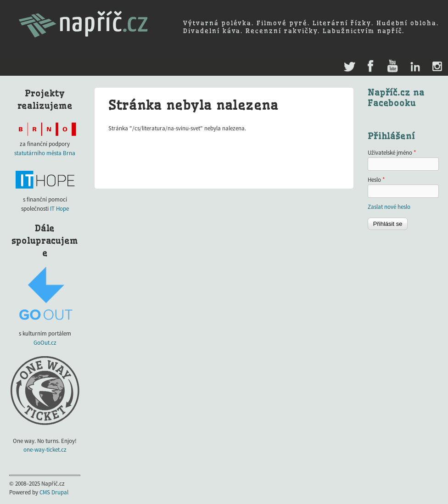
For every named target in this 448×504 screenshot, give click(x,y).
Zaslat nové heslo (389, 207)
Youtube (392, 67)
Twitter (349, 62)
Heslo (376, 180)
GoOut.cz (45, 343)
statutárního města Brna (45, 153)
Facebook (371, 67)
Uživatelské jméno (392, 153)
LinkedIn (415, 67)
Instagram (437, 67)
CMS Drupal (54, 492)
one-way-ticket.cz (45, 450)
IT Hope (59, 209)
